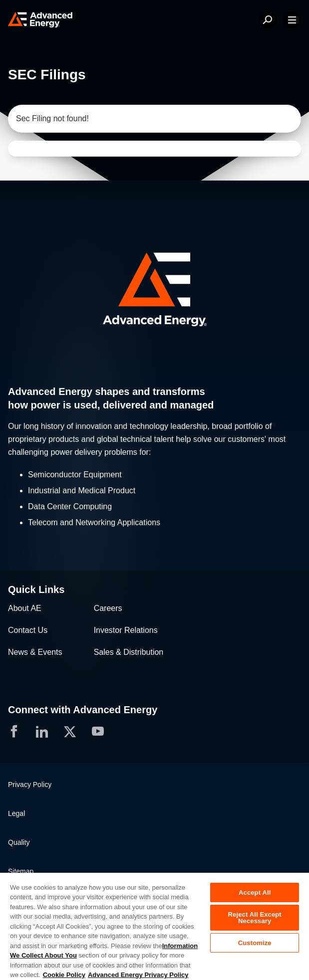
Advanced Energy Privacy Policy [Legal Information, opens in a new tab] (138, 975)
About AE (25, 608)
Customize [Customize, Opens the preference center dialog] (255, 943)
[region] (154, 926)
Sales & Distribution (129, 652)
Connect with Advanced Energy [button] (83, 710)
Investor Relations (126, 630)
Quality (19, 842)
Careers (108, 608)
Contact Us (28, 630)
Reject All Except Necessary (255, 918)
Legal (16, 813)
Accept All (255, 892)
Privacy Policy (30, 784)
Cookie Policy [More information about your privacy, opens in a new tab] (64, 975)
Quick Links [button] (36, 589)
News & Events (35, 652)
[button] (154, 291)
